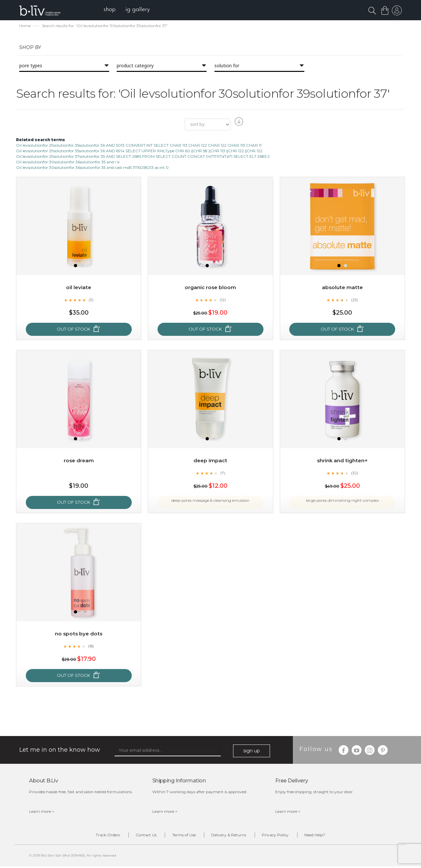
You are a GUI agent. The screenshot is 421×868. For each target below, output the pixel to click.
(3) (91, 300)
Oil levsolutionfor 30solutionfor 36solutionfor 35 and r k (68, 163)
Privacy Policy (283, 836)
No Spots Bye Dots (79, 634)
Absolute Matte (342, 288)
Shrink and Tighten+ (342, 461)
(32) (355, 473)
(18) (91, 647)
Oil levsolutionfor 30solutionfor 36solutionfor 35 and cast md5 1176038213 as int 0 (92, 168)
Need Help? (327, 836)
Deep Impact (210, 461)
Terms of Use (181, 836)
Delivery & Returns (231, 836)
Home (25, 26)
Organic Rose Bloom (210, 288)
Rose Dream (79, 461)
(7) (223, 473)
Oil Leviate (79, 288)
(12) (223, 300)
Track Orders (95, 836)
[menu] (129, 10)
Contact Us (139, 836)
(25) (355, 300)
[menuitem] (112, 10)
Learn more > (42, 812)
